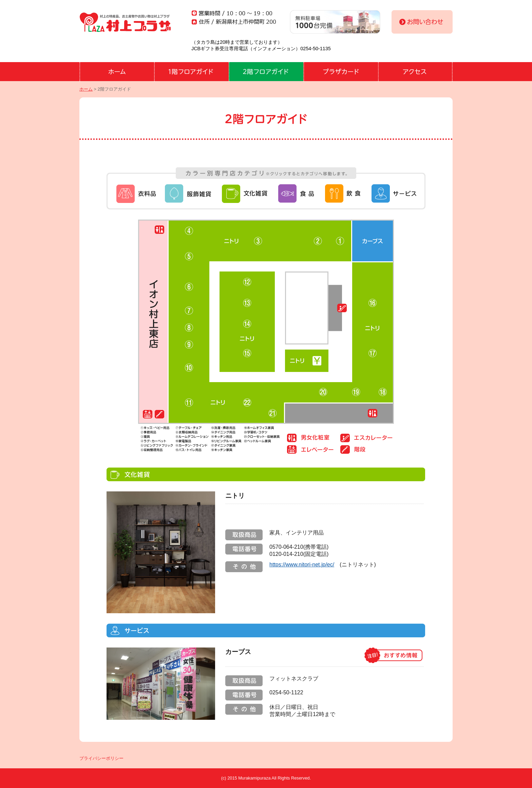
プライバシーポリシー (101, 758)
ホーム (86, 89)
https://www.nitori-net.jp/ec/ (302, 565)
